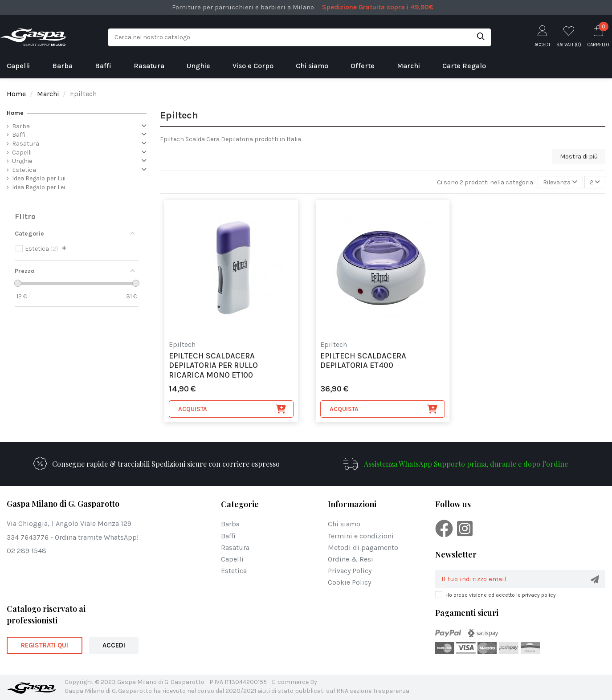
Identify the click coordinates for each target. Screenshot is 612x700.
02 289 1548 (27, 551)
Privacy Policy (350, 571)
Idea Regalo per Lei (39, 187)
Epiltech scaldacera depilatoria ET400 (363, 361)
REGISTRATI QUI (45, 645)
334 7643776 (28, 537)
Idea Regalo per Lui (39, 178)
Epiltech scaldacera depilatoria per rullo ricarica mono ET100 (213, 366)
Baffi (19, 135)
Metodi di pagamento (363, 547)
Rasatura (26, 144)
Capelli (22, 153)
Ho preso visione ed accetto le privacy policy (501, 595)
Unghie (22, 161)
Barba (21, 126)
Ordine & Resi (351, 559)
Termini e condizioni (361, 536)
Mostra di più (579, 157)
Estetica (24, 170)
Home (15, 113)
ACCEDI (114, 645)
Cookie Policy (349, 582)
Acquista (232, 409)
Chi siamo (344, 524)
